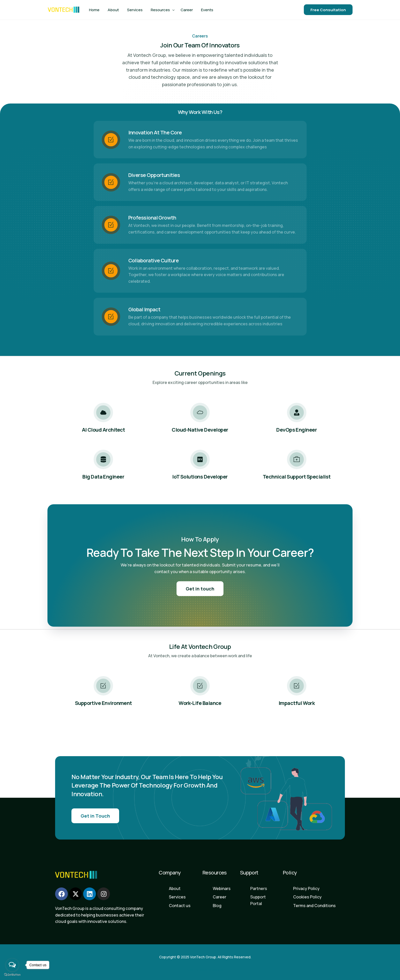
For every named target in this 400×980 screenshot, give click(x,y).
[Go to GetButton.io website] (12, 975)
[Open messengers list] (12, 965)
